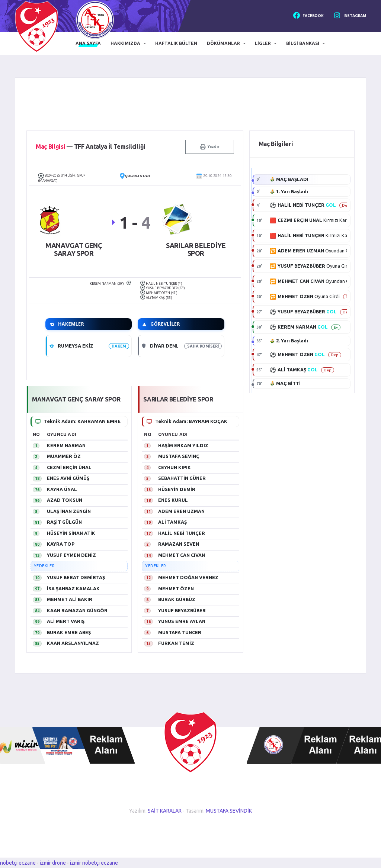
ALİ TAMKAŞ (172, 522)
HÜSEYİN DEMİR (177, 489)
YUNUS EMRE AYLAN (182, 621)
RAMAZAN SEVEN (179, 544)
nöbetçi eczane (18, 863)
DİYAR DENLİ (165, 346)
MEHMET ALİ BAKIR (70, 599)
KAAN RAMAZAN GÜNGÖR (77, 610)
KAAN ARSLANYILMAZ (73, 643)
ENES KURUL (173, 500)
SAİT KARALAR (165, 811)
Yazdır (210, 147)
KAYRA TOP (61, 544)
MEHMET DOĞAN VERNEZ (188, 577)
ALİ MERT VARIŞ (66, 621)
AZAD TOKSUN (65, 500)
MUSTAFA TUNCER (180, 632)
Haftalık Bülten (176, 43)
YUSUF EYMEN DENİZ (71, 555)
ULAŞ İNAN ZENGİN (69, 511)
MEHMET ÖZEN (176, 588)
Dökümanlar (223, 43)
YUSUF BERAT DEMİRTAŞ (76, 577)
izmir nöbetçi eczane (94, 863)
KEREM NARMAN (66, 445)
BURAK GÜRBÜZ (177, 599)
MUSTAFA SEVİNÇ (179, 456)
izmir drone (53, 863)
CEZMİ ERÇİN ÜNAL (69, 467)
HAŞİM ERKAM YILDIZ (183, 445)
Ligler (263, 43)
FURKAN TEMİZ (176, 643)
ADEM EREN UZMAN (181, 511)
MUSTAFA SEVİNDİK (229, 811)
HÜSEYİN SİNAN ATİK (71, 533)
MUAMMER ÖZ (64, 456)
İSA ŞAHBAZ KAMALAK (73, 588)
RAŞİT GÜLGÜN (64, 522)
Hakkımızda (125, 43)
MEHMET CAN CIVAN (182, 555)
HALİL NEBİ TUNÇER (182, 533)
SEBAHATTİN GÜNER (182, 478)
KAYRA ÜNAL (62, 489)
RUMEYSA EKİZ (76, 346)
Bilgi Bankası (303, 43)
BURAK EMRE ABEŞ (69, 632)
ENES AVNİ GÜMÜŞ (68, 478)
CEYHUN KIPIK (175, 467)
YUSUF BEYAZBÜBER (182, 610)
